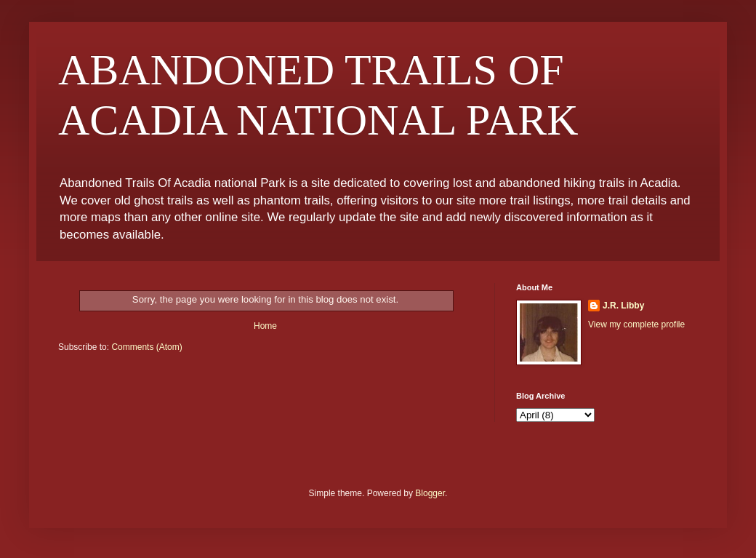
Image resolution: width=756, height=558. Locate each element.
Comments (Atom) (146, 347)
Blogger (430, 493)
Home (265, 326)
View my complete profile (636, 324)
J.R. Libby (623, 306)
